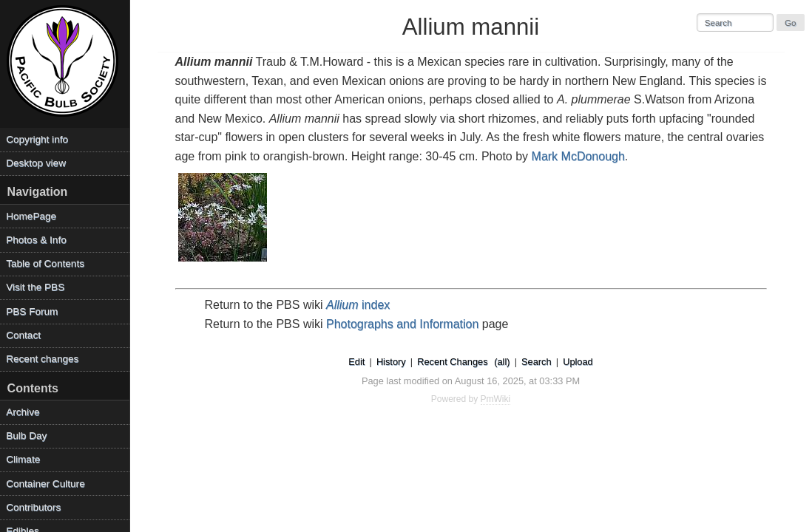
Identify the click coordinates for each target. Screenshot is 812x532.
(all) (502, 362)
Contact (23, 335)
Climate (23, 459)
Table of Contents (45, 263)
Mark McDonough (578, 156)
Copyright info (37, 139)
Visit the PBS (35, 287)
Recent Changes (452, 362)
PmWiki (496, 399)
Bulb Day (26, 436)
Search (537, 362)
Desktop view (36, 163)
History (391, 362)
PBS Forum (32, 311)
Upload (578, 362)
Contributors (33, 507)
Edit (356, 362)
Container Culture (45, 484)
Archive (23, 412)
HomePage (31, 216)
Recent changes (42, 359)
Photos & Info (36, 240)
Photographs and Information (402, 324)
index (358, 305)
